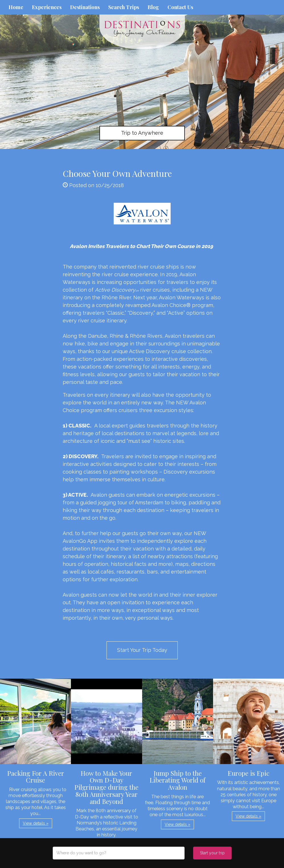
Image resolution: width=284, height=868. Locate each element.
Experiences (47, 7)
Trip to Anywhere (142, 133)
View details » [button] (36, 823)
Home (16, 7)
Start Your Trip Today (142, 650)
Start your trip (212, 853)
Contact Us (180, 7)
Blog (153, 7)
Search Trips (124, 7)
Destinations (85, 7)
